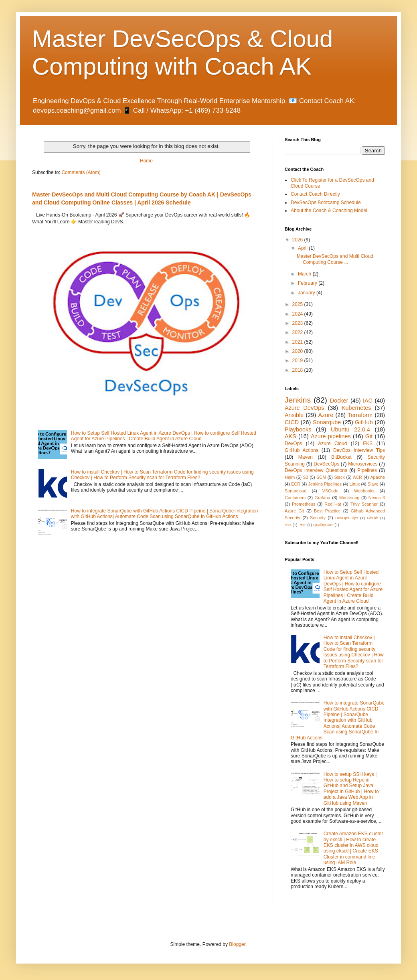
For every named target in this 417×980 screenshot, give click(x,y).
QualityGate (323, 525)
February (308, 283)
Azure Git (294, 511)
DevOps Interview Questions (316, 470)
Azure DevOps (304, 408)
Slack (340, 477)
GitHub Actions (302, 450)
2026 (298, 240)
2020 (298, 351)
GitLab (372, 518)
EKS (368, 443)
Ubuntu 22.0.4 (350, 429)
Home (146, 161)
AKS (290, 436)
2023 (298, 323)
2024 (298, 314)
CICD (292, 422)
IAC (368, 401)
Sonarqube (327, 422)
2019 (298, 360)
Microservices (363, 464)
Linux (354, 484)
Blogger (237, 944)
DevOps (293, 443)
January (307, 293)
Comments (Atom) (81, 172)
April (303, 248)
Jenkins (298, 400)
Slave (373, 484)
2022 (298, 332)
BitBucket (341, 457)
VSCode (330, 491)
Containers (295, 498)
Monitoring (349, 498)
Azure (326, 415)
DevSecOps (326, 464)
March (305, 274)
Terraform (360, 415)
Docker (339, 401)
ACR (357, 477)
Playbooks (298, 429)
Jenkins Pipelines (325, 484)
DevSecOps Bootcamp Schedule (326, 202)
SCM (321, 477)
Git (369, 436)
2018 (298, 370)
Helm (290, 477)
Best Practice (327, 511)
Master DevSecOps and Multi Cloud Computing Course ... (335, 259)
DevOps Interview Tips (359, 450)
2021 (298, 342)
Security (318, 518)
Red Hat (333, 504)
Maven (306, 457)
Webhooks (364, 491)
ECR (296, 484)
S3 (306, 477)
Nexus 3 (377, 498)
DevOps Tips (347, 518)
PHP (302, 525)
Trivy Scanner (364, 504)
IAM (288, 525)
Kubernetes (356, 408)
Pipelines (367, 470)
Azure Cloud (332, 443)
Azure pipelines (331, 436)
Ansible (294, 415)
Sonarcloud (296, 491)
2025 (298, 304)
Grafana (323, 498)
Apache (378, 477)
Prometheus (304, 504)
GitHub (364, 422)
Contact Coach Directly (315, 194)
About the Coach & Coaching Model (329, 211)
